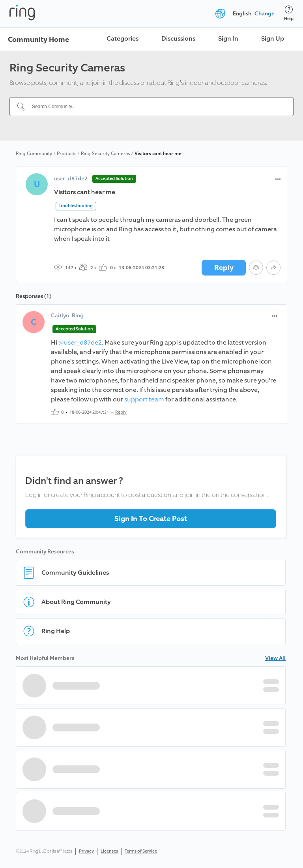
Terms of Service (141, 851)
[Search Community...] (156, 107)
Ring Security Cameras (105, 154)
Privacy (86, 851)
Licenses (109, 851)
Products (66, 154)
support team (144, 399)
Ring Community (34, 154)
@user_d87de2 (80, 342)
